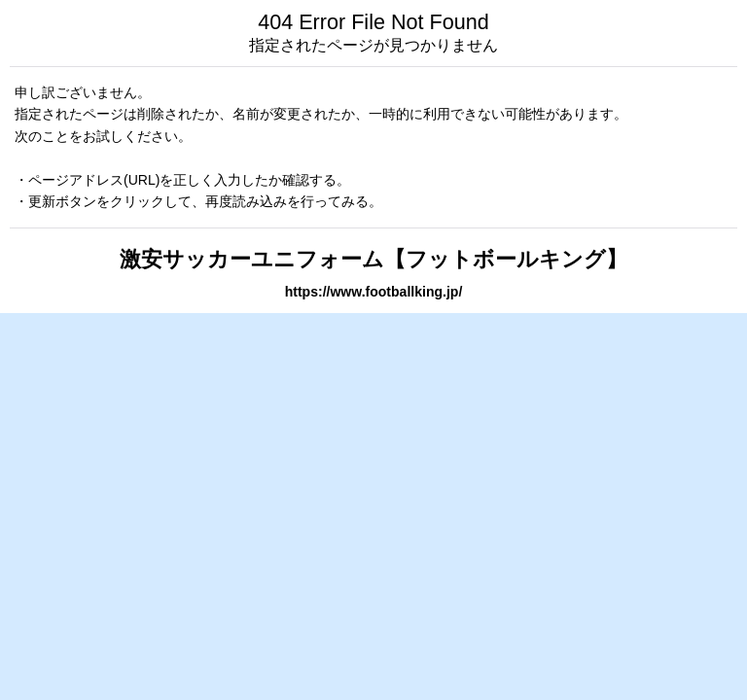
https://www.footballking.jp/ (374, 292)
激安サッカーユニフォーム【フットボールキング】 (373, 259)
